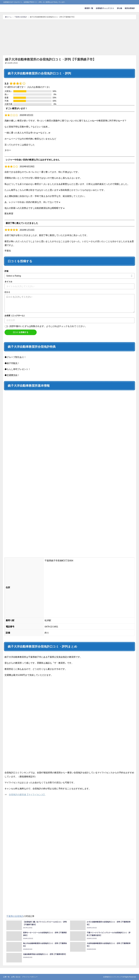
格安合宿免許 (130, 8)
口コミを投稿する (21, 332)
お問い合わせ (16, 977)
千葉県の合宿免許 (15, 916)
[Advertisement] (69, 37)
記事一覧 (6, 977)
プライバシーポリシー (30, 977)
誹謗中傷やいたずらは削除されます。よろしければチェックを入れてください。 (48, 326)
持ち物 (119, 8)
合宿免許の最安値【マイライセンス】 (27, 795)
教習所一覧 (89, 8)
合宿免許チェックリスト (105, 8)
